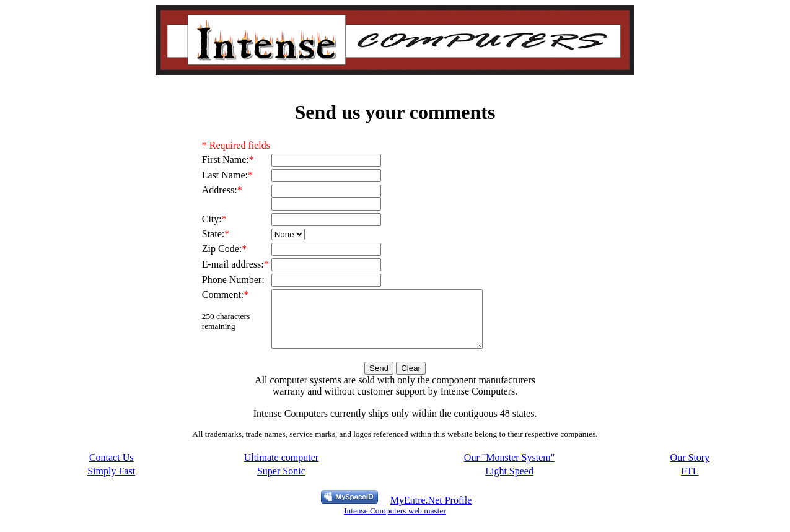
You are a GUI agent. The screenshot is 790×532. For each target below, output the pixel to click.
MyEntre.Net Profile (431, 511)
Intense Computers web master (395, 522)
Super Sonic (281, 482)
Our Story (690, 469)
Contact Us (112, 469)
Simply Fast (111, 482)
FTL (690, 482)
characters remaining (226, 321)
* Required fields (236, 145)
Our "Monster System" (509, 469)
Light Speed (509, 482)
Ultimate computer (281, 469)
